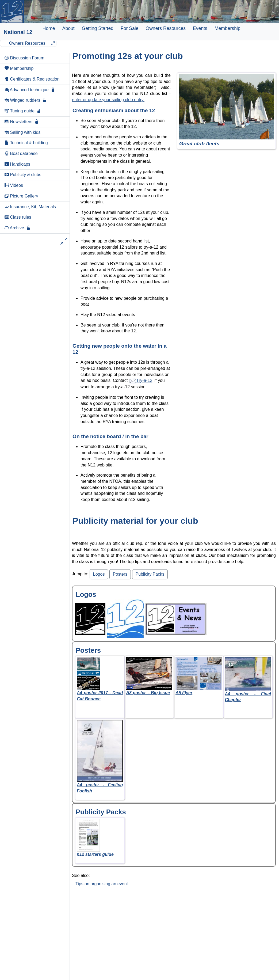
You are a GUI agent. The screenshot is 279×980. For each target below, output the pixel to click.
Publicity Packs (150, 574)
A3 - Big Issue (148, 693)
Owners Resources (166, 28)
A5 (184, 693)
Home (49, 28)
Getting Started (98, 28)
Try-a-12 (141, 380)
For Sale (130, 28)
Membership (228, 28)
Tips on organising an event (102, 884)
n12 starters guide (95, 854)
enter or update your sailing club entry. (108, 100)
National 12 (18, 32)
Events (200, 28)
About (68, 28)
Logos (99, 574)
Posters (120, 574)
